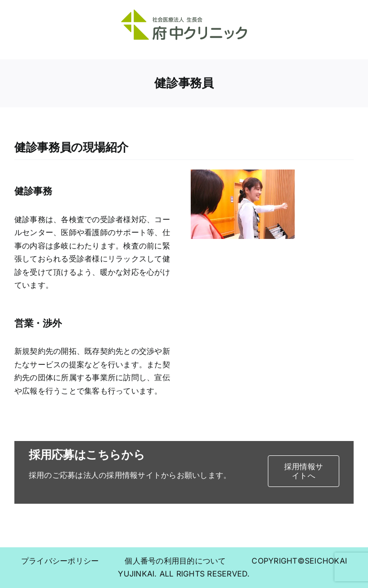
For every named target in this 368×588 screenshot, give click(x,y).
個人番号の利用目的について (187, 561)
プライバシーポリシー (72, 561)
